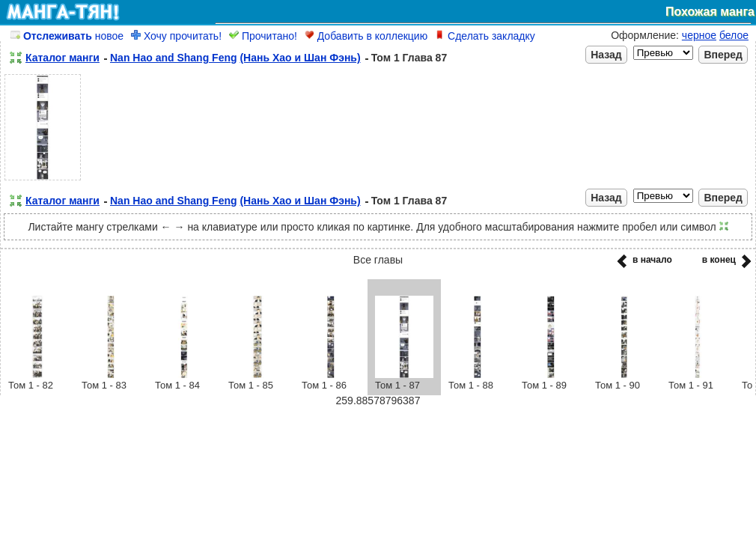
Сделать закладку (485, 36)
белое (734, 35)
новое (67, 36)
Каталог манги (63, 58)
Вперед (723, 55)
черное (699, 35)
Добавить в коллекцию (366, 36)
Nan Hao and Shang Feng (174, 58)
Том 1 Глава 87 (409, 58)
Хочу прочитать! (176, 36)
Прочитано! (263, 36)
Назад (606, 55)
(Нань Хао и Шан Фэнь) (300, 58)
